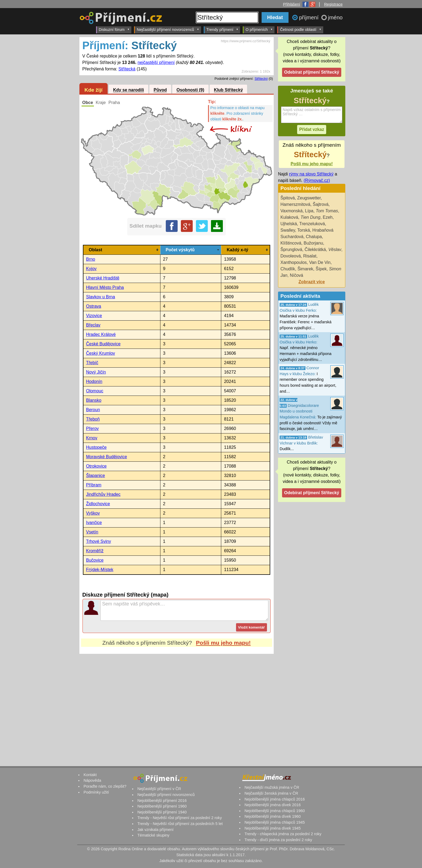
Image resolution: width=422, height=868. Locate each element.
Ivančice (94, 523)
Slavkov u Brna (101, 297)
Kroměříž (95, 551)
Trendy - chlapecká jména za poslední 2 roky (283, 834)
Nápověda (92, 780)
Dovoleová (291, 256)
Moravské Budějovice (107, 457)
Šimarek (305, 269)
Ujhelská (289, 224)
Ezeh (328, 217)
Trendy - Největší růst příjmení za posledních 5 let (180, 824)
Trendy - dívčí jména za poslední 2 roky (278, 840)
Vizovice (94, 316)
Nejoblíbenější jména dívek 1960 (272, 816)
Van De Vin (320, 262)
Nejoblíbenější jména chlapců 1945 (275, 822)
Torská (304, 230)
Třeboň (93, 419)
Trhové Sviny (99, 541)
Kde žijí (94, 90)
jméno (335, 17)
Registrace (333, 4)
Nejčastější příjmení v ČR (159, 789)
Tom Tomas (327, 211)
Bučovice (95, 560)
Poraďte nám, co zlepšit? (105, 786)
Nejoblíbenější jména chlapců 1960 (275, 811)
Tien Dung (311, 217)
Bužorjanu (313, 243)
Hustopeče (96, 447)
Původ (160, 90)
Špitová (288, 198)
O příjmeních (259, 29)
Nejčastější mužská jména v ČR (272, 787)
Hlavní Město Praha (105, 287)
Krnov (92, 438)
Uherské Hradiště (103, 278)
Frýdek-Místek (100, 570)
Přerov (92, 428)
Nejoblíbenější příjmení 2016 (162, 801)
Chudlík (288, 269)
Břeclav (93, 325)
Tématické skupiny (153, 835)
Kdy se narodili (129, 90)
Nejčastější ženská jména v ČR (271, 793)
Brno (91, 259)
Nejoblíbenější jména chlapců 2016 (275, 799)
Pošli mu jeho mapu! (223, 643)
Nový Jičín (96, 372)
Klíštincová (291, 243)
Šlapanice (96, 476)
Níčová (297, 275)
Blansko (94, 400)
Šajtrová (321, 204)
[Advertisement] (177, 704)
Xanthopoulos (294, 262)
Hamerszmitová (295, 204)
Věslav (335, 250)
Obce (88, 103)
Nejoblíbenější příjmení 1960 (162, 806)
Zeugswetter (309, 198)
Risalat (310, 256)
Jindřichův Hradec (103, 494)
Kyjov (91, 269)
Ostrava (94, 306)
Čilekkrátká (315, 250)
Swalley (288, 230)
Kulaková (289, 217)
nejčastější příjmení (156, 62)
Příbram (94, 485)
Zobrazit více (312, 282)
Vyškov (93, 513)
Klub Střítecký (228, 90)
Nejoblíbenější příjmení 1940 (162, 812)
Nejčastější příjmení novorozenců (168, 29)
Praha (114, 103)
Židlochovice (98, 504)
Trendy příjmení (222, 29)
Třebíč (92, 363)
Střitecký (261, 79)
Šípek (321, 269)
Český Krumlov (101, 353)
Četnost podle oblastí (301, 29)
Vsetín (92, 532)
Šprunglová (291, 250)
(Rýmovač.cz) (317, 180)
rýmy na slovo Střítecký (311, 174)
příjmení (310, 17)
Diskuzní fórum (114, 29)
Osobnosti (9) (190, 90)
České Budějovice (103, 344)
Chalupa (314, 237)
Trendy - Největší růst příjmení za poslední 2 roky (180, 818)
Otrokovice (96, 466)
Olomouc (95, 391)
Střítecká (127, 69)
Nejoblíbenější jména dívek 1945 (272, 828)
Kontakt (90, 775)
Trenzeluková (312, 224)
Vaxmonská (291, 211)
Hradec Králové (101, 334)
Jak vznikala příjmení (155, 830)
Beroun (93, 410)
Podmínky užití (96, 792)
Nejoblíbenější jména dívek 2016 (272, 805)
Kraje (101, 103)
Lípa (309, 211)
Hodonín (94, 381)
